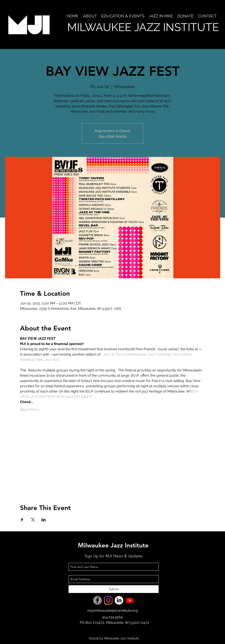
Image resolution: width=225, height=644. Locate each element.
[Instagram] (108, 600)
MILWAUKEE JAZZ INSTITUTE (143, 27)
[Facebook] (97, 600)
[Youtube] (130, 600)
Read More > (30, 410)
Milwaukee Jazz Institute (113, 545)
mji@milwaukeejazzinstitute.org (112, 610)
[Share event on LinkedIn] (44, 520)
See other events (113, 136)
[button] (90, 16)
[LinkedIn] (119, 600)
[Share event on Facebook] (22, 520)
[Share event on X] (33, 520)
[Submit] (114, 589)
